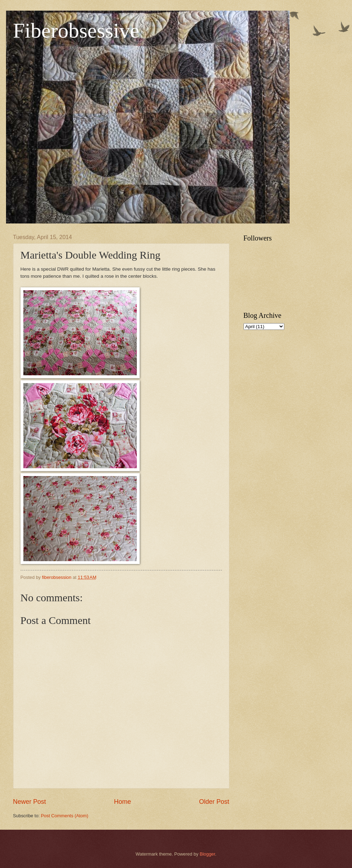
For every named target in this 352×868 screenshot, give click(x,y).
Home (122, 802)
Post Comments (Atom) (65, 816)
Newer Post (30, 802)
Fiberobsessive (76, 31)
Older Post (214, 802)
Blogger (207, 854)
